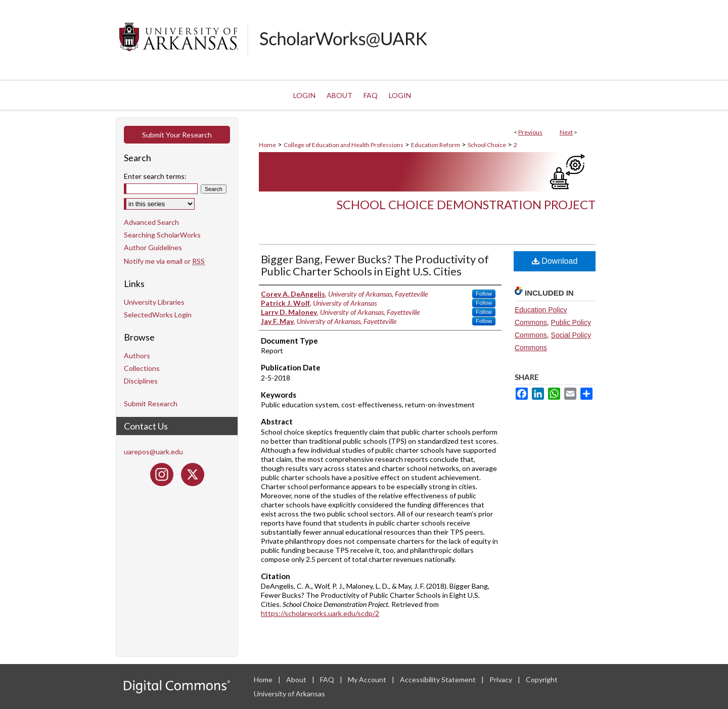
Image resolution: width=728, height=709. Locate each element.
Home (267, 145)
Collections (142, 368)
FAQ (328, 679)
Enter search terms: (155, 176)
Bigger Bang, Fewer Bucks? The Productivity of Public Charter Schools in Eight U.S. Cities (375, 265)
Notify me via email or (164, 261)
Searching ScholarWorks (162, 235)
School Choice (487, 145)
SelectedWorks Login (158, 315)
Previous (530, 132)
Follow (484, 294)
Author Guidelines (153, 247)
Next (566, 132)
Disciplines (141, 381)
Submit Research (151, 404)
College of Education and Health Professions (344, 145)
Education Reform (436, 145)
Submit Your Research (177, 135)
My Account (368, 679)
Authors (137, 356)
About (297, 679)
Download (555, 261)
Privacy (502, 679)
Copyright (542, 679)
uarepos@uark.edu (153, 452)
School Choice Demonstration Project (466, 204)
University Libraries (154, 302)
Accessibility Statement (439, 679)
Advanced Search (151, 222)
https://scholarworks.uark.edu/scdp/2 (320, 613)
